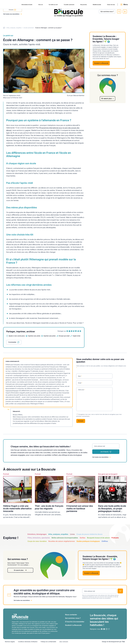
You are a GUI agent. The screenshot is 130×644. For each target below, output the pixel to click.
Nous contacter (71, 615)
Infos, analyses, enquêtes (14, 28)
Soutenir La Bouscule (101, 63)
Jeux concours (64, 642)
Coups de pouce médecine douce (89, 534)
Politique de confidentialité (48, 642)
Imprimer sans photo (50, 336)
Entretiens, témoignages (37, 534)
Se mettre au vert (40, 21)
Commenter (12, 342)
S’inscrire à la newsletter (75, 622)
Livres (72, 534)
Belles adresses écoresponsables (65, 538)
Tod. (123, 642)
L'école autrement (28, 28)
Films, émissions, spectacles (39, 538)
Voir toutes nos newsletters (11, 14)
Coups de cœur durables (37, 541)
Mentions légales (10, 642)
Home (4, 28)
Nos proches (74, 21)
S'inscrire (12, 10)
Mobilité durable (89, 21)
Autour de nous (105, 21)
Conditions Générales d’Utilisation (28, 642)
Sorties (83, 538)
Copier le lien (76, 336)
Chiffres (105, 541)
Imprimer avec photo (34, 336)
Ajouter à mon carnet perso (17, 336)
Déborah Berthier (79, 95)
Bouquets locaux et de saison (98, 538)
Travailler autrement (57, 21)
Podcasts (115, 538)
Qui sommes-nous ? (73, 618)
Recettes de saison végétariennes (62, 541)
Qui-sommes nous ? (107, 11)
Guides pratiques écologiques (88, 541)
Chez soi (26, 21)
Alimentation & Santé (10, 21)
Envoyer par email (64, 336)
